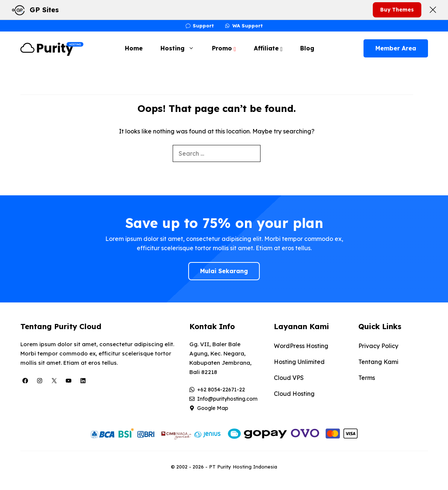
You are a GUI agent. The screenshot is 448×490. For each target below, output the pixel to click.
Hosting (181, 48)
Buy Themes (397, 10)
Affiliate (268, 48)
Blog (307, 48)
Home (134, 48)
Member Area (396, 48)
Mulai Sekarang (224, 271)
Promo (224, 48)
